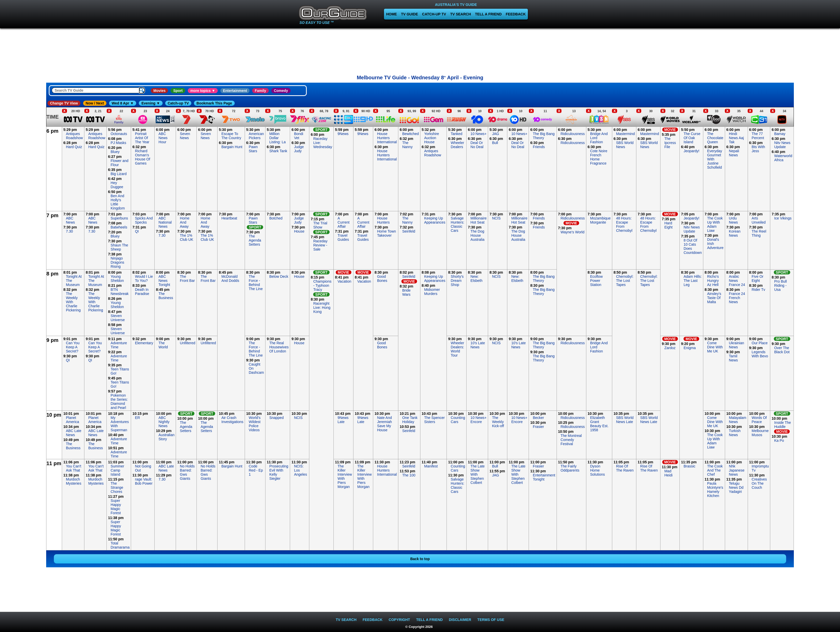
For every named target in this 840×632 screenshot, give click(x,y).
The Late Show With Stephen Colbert (477, 474)
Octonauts (119, 134)
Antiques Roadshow (74, 136)
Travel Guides (343, 237)
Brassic (689, 466)
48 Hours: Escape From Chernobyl (624, 224)
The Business (166, 296)
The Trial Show (320, 225)
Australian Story (166, 437)
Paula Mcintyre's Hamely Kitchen (715, 490)
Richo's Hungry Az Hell (713, 281)
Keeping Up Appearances (435, 220)
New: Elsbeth (476, 279)
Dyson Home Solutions (598, 470)
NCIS (496, 218)
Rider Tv (759, 290)
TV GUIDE (409, 14)
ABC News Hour (163, 138)
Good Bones (382, 279)
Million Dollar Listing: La (278, 138)
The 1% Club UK (186, 237)
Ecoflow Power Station (596, 281)
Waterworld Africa (783, 158)
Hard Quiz (74, 147)
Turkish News (735, 433)
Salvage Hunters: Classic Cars (457, 224)
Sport (178, 91)
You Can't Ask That (74, 468)
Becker (538, 418)
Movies (159, 91)
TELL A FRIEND (488, 14)
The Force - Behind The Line (256, 283)
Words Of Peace (759, 420)
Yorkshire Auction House (432, 138)
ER (137, 418)
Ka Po (779, 441)
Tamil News (733, 358)
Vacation (344, 281)
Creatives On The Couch (759, 483)
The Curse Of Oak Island (692, 138)
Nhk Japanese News (737, 470)
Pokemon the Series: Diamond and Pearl (119, 401)
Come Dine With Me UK (715, 347)
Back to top (420, 559)
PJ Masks (118, 143)
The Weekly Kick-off (498, 422)
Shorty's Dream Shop (457, 281)
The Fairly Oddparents (570, 468)
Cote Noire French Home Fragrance (599, 157)
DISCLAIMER (460, 620)
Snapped (276, 418)
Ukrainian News (737, 345)
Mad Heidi (668, 473)
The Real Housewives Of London (279, 347)
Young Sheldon (117, 279)
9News (343, 134)
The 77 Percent (758, 136)
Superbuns (119, 218)
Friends (539, 147)
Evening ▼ (151, 103)
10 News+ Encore (478, 420)
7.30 (69, 231)
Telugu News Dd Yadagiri (736, 487)
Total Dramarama (120, 545)
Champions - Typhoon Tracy (322, 285)
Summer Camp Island (117, 470)
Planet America (72, 420)
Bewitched (411, 134)
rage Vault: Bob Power (144, 481)
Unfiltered (187, 343)
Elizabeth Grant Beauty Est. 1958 (599, 424)
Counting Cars (458, 420)
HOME (391, 14)
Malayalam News (738, 420)
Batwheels (119, 227)
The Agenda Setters (255, 240)
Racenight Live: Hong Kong (322, 308)
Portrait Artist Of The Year (142, 138)
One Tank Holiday (410, 420)
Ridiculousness (573, 134)
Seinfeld (409, 231)
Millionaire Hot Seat (478, 220)
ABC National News (165, 222)
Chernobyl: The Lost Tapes (625, 281)
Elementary (144, 343)
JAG (495, 134)
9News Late (343, 420)
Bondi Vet (299, 136)
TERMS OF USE (491, 620)
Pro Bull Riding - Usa (780, 285)
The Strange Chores (117, 487)
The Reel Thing (759, 233)
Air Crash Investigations (232, 420)
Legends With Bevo (760, 354)
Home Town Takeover (387, 233)
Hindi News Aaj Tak (736, 138)
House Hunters (383, 220)
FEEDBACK (516, 14)
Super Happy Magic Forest (116, 507)
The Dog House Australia (477, 235)
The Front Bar (187, 279)
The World (163, 345)
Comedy (281, 91)
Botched (276, 218)
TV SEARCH (461, 14)
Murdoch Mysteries (74, 481)
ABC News (70, 220)
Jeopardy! (691, 151)
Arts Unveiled (759, 220)
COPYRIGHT (399, 620)
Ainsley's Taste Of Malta (714, 298)
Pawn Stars (253, 149)
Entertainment (235, 91)
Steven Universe (118, 318)
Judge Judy (299, 149)
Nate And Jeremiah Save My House (384, 424)
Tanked (456, 134)
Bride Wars (406, 292)
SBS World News (625, 145)
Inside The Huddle (782, 425)
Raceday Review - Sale (320, 245)
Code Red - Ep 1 (256, 470)
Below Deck (279, 276)
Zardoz (670, 348)
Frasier (538, 427)
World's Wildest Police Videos (255, 424)
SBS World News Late (625, 420)
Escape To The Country (231, 136)
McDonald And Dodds (230, 279)
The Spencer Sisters (434, 420)
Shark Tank (278, 151)
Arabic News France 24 (737, 281)
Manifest (431, 466)
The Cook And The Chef (715, 470)
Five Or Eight (758, 279)
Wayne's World (573, 232)
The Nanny (407, 145)
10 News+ (478, 134)
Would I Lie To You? (144, 279)
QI (137, 231)
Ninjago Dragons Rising (117, 262)
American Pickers (256, 136)
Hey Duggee (117, 185)
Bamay (780, 134)
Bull (495, 143)
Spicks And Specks (144, 220)
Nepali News (734, 153)
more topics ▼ (203, 91)
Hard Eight (668, 225)
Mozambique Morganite (600, 220)
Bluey (115, 152)
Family (260, 91)
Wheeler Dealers (457, 145)
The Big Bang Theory (544, 136)
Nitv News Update (782, 145)
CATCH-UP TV (434, 14)
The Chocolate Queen (715, 138)
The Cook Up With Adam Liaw (715, 224)
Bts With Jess (758, 149)
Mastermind (625, 134)
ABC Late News (74, 433)
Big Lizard (118, 174)
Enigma (690, 348)
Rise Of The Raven (625, 468)
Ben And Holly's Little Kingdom (118, 202)
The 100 (409, 475)
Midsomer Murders (432, 292)
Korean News (735, 233)
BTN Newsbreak (120, 292)
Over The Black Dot (782, 350)
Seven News (185, 136)
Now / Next (95, 103)
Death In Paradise (142, 292)
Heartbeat (229, 218)
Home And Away (185, 222)
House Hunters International (387, 138)
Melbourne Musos (760, 433)
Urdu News (733, 220)
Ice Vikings (783, 218)
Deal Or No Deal (477, 145)
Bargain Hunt (232, 147)
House (299, 231)
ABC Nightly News (164, 422)
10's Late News (478, 345)
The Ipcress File (670, 143)
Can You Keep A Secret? (73, 347)
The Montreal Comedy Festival (571, 440)
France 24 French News (737, 298)
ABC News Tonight (164, 281)
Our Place (760, 343)
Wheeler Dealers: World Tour (457, 349)
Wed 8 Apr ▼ (123, 103)
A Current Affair (344, 222)
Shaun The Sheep (119, 247)
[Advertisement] (23, 204)
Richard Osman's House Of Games (142, 157)
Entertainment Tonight (544, 477)
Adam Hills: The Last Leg (693, 281)
